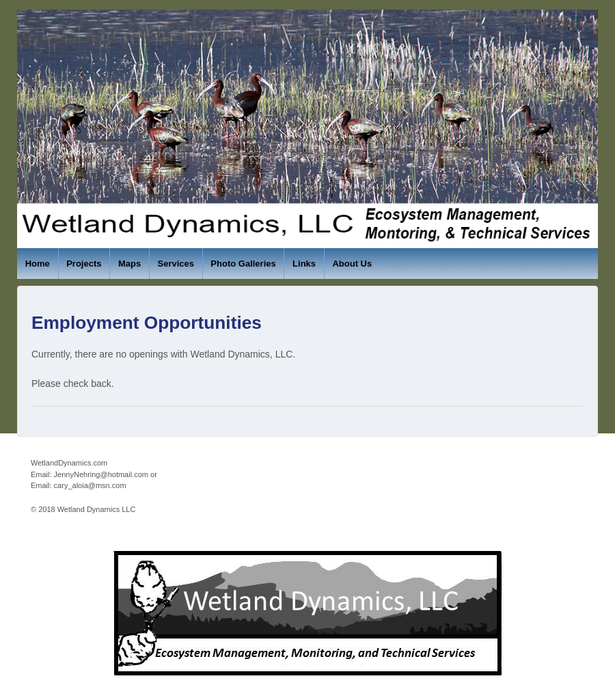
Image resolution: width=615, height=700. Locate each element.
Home (38, 264)
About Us (352, 264)
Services (176, 264)
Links (304, 264)
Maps (129, 264)
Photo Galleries (243, 264)
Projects (84, 264)
